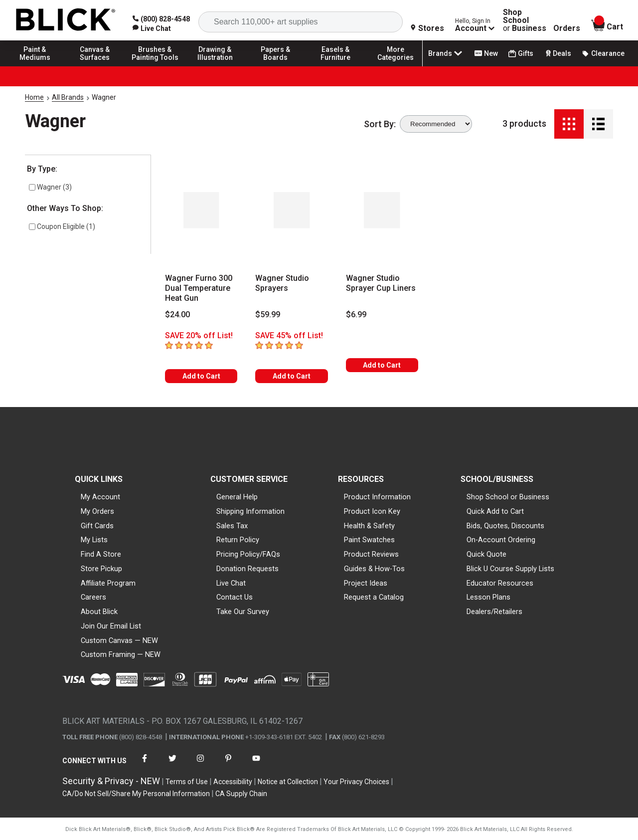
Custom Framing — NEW (121, 654)
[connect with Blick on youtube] (256, 764)
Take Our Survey (243, 612)
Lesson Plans (488, 597)
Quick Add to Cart (495, 511)
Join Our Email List (111, 626)
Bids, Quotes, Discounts (505, 526)
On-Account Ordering (501, 540)
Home (34, 97)
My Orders (97, 511)
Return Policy (238, 540)
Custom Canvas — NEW (119, 640)
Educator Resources (500, 583)
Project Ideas (366, 583)
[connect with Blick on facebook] (145, 764)
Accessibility (233, 782)
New (486, 53)
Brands (446, 53)
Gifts (521, 54)
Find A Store (101, 554)
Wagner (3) (50, 187)
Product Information (377, 497)
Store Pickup (101, 569)
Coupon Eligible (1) (62, 226)
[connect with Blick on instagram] (200, 764)
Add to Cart (201, 376)
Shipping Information (250, 511)
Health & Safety (369, 526)
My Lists (94, 540)
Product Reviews (371, 554)
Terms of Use (187, 782)
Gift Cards (97, 526)
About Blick (99, 612)
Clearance (603, 53)
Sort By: (380, 124)
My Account (100, 497)
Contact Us (235, 597)
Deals (558, 53)
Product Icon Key (372, 511)
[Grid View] (569, 124)
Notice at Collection (288, 782)
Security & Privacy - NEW (111, 781)
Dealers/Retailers (494, 612)
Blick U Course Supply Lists (510, 569)
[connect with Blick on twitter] (172, 764)
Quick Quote (486, 554)
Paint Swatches (369, 540)
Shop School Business (525, 20)
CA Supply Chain (241, 794)
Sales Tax (232, 526)
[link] (152, 28)
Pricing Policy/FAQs (248, 554)
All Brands (68, 97)
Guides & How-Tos (374, 569)
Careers (93, 597)
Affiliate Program (108, 583)
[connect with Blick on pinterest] (228, 764)
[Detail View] (598, 124)
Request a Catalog (374, 597)
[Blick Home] (66, 20)
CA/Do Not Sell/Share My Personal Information (136, 794)
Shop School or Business (508, 497)
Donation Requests (247, 569)
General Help (237, 497)
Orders (567, 28)
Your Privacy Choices (356, 782)
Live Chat (231, 583)
